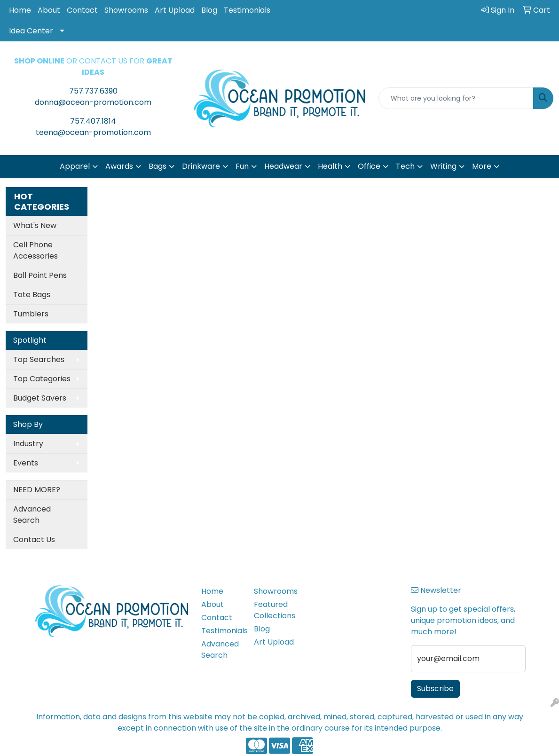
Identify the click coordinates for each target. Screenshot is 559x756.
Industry (28, 444)
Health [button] (330, 166)
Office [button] (369, 166)
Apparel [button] (75, 166)
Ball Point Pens (40, 275)
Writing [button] (443, 166)
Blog (209, 10)
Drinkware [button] (201, 166)
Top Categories (42, 379)
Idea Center (31, 31)
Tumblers (31, 314)
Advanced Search (32, 515)
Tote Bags (32, 295)
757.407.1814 (93, 121)
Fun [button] (242, 166)
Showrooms (126, 10)
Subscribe (435, 689)
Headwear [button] (283, 166)
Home (20, 10)
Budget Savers (40, 398)
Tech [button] (405, 166)
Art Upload (175, 10)
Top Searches (39, 359)
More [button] (482, 166)
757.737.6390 (93, 91)
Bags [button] (157, 166)
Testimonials (247, 10)
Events (26, 463)
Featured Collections (274, 610)
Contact (82, 10)
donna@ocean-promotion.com (93, 102)
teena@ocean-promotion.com (93, 132)
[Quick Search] (456, 98)
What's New (35, 225)
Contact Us (34, 539)
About (49, 10)
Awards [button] (119, 166)
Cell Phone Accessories (35, 250)
